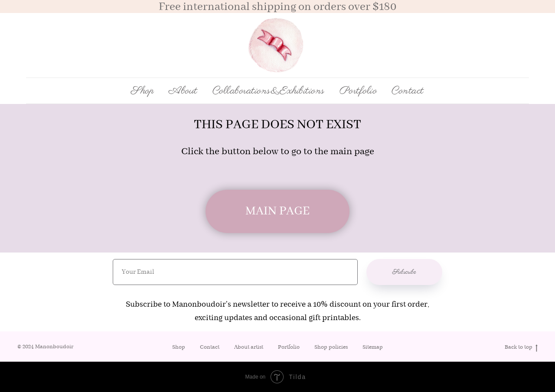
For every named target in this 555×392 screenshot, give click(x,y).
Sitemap (373, 347)
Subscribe (404, 272)
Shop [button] (142, 91)
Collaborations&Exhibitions (269, 91)
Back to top (521, 348)
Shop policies (331, 347)
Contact (408, 91)
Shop (179, 347)
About (183, 91)
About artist (249, 347)
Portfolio (358, 91)
